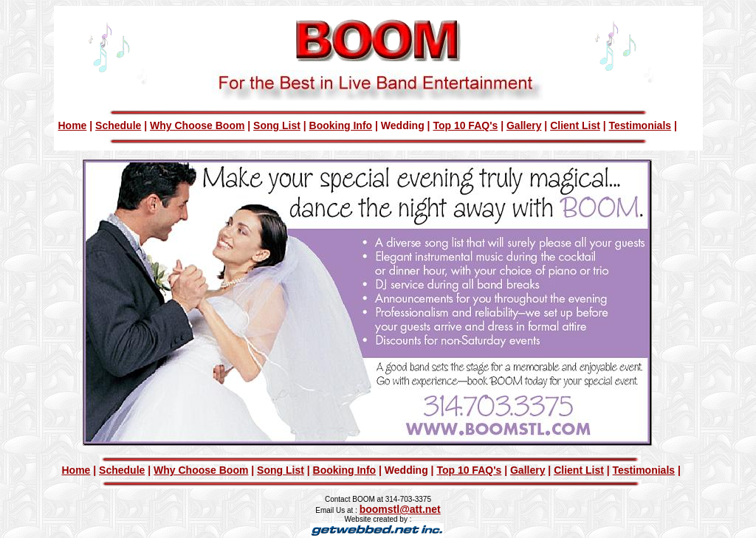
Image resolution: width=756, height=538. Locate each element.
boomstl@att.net (400, 509)
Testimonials (640, 125)
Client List (575, 125)
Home (73, 125)
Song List (277, 125)
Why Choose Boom (197, 125)
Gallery (524, 125)
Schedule (118, 125)
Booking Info (341, 125)
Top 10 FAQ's (465, 125)
